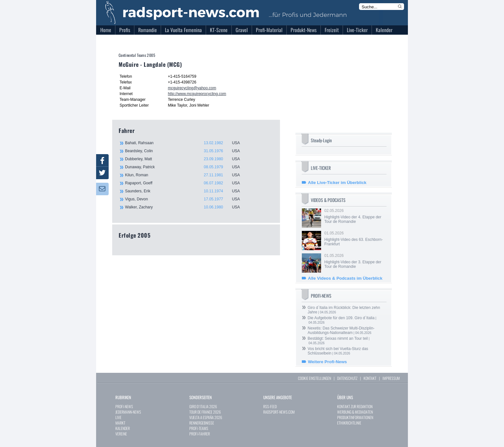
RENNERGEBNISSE (202, 423)
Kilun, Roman (186, 175)
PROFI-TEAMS (199, 428)
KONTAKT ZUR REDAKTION (355, 406)
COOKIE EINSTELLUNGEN (315, 378)
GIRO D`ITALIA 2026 (203, 406)
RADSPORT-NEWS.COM (279, 412)
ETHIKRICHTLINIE (349, 423)
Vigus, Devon (186, 199)
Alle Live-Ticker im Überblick (337, 183)
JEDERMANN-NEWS (128, 412)
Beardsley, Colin (186, 151)
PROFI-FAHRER (200, 434)
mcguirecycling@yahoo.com (192, 88)
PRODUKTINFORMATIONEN (355, 417)
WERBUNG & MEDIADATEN (355, 412)
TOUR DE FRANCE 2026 (205, 412)
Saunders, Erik (186, 191)
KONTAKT (370, 378)
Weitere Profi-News (327, 362)
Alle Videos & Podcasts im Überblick (345, 278)
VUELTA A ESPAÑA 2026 (206, 417)
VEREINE (121, 434)
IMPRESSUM (391, 378)
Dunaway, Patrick (186, 167)
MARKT (120, 423)
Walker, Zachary (186, 207)
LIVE (118, 417)
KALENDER (123, 428)
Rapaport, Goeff (186, 183)
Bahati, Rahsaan (186, 143)
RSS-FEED (270, 406)
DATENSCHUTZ (347, 378)
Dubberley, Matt (186, 159)
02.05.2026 (355, 216)
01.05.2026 (355, 239)
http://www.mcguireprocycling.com (197, 94)
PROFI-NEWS (124, 406)
